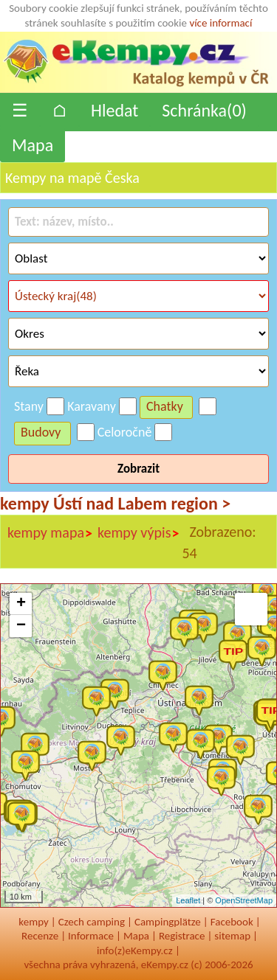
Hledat (114, 110)
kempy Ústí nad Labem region (115, 503)
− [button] (21, 626)
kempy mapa (50, 533)
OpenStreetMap (244, 900)
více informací (220, 23)
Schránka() (204, 110)
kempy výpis (138, 533)
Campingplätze (168, 922)
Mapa (33, 145)
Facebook (232, 922)
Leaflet (188, 900)
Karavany (92, 406)
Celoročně (125, 432)
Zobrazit (138, 469)
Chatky (165, 406)
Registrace (182, 936)
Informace (91, 936)
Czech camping (92, 922)
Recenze (40, 936)
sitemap (232, 936)
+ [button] (21, 604)
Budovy (41, 432)
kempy (33, 922)
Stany (29, 406)
